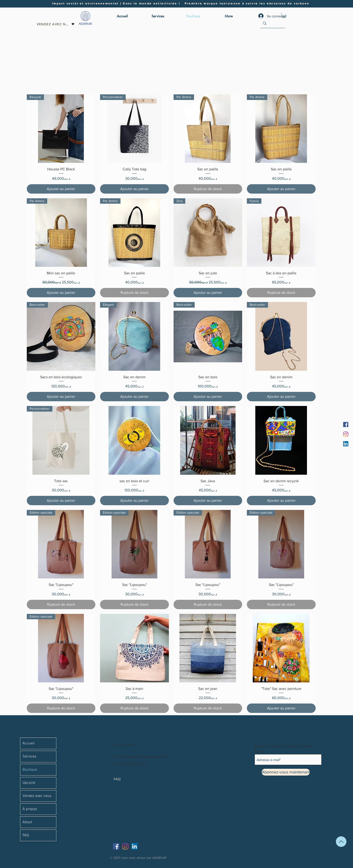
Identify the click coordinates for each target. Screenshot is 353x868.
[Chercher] (271, 23)
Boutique (30, 770)
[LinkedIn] (346, 444)
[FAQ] (122, 779)
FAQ (26, 835)
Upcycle (29, 783)
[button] (284, 16)
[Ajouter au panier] (61, 189)
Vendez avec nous (37, 796)
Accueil (29, 743)
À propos (30, 809)
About (27, 822)
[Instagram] (346, 434)
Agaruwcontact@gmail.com (148, 756)
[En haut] (341, 842)
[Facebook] (346, 424)
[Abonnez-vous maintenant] (286, 772)
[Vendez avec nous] (56, 24)
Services (29, 757)
